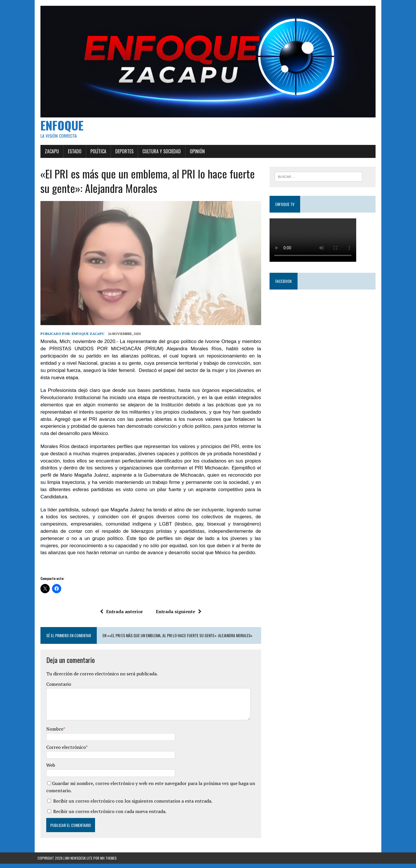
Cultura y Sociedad (159, 153)
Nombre (52, 733)
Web (48, 769)
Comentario (56, 688)
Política (95, 153)
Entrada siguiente (178, 616)
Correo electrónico (63, 751)
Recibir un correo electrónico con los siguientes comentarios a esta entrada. (130, 805)
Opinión (194, 153)
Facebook (284, 283)
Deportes (121, 153)
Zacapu (49, 153)
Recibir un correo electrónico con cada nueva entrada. (107, 816)
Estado (72, 153)
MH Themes (108, 862)
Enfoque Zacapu (85, 338)
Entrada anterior (121, 616)
